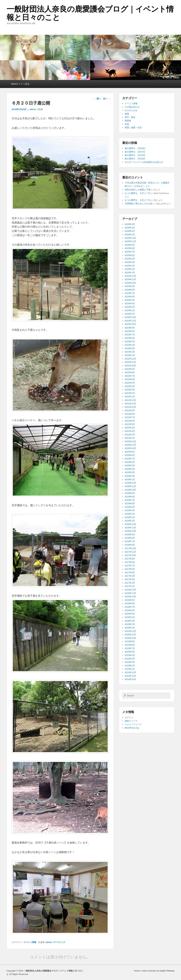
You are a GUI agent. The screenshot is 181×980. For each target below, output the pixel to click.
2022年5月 (130, 383)
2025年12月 (130, 238)
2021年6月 (130, 421)
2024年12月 (130, 276)
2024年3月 (130, 307)
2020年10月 (130, 448)
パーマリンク (59, 942)
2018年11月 (130, 528)
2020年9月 (130, 452)
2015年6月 (130, 652)
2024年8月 (130, 290)
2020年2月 (130, 476)
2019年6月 (130, 504)
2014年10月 (130, 679)
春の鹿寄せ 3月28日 (135, 148)
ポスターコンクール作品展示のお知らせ (144, 162)
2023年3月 (130, 348)
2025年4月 (130, 262)
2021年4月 (130, 428)
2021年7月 (130, 417)
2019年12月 (130, 483)
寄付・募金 (130, 117)
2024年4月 (130, 303)
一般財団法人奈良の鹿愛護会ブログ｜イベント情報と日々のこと (90, 13)
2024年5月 (130, 300)
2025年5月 (130, 259)
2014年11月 (130, 676)
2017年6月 (130, 569)
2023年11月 (130, 321)
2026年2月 (130, 231)
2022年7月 (130, 376)
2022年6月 (130, 379)
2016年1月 (130, 628)
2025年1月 (130, 273)
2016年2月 (130, 624)
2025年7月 (130, 252)
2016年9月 (130, 600)
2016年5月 (130, 614)
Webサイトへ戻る (20, 84)
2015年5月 (130, 655)
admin (33, 109)
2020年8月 (130, 455)
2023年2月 (130, 352)
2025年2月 (130, 269)
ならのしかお (131, 110)
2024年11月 (130, 279)
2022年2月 (130, 393)
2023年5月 (130, 341)
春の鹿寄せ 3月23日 (135, 159)
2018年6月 (130, 545)
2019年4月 (130, 510)
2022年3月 (130, 390)
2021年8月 (130, 414)
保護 (127, 114)
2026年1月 (130, 235)
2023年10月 (130, 324)
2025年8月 (130, 248)
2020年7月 (130, 459)
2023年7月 (130, 335)
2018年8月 (130, 538)
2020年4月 (130, 469)
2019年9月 (130, 493)
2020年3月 (130, 472)
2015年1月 (130, 669)
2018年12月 (130, 524)
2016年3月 (130, 621)
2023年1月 (130, 355)
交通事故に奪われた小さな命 (139, 204)
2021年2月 (130, 435)
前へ (97, 99)
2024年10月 (130, 283)
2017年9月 (130, 559)
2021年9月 (130, 410)
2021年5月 (130, 424)
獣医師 (128, 121)
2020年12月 (130, 441)
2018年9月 (130, 534)
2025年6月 (130, 255)
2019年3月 (130, 514)
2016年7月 (130, 607)
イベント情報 (30, 942)
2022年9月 (130, 369)
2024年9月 (130, 286)
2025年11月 (130, 241)
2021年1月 (130, 438)
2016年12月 (130, 590)
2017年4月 (130, 576)
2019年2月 (130, 517)
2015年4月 (130, 659)
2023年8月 (130, 331)
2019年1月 (130, 521)
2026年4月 (130, 224)
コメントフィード (133, 724)
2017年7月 (130, 566)
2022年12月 (130, 359)
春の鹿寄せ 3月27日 (135, 152)
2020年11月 (130, 445)
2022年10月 (130, 366)
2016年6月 (130, 610)
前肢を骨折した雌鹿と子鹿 (138, 190)
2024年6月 (130, 297)
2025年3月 (130, 266)
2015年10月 (130, 638)
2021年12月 (130, 400)
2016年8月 (130, 603)
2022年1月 (130, 397)
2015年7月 (130, 648)
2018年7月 (130, 541)
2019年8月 (130, 497)
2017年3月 (130, 579)
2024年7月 (130, 293)
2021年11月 (130, 404)
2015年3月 (130, 662)
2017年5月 (130, 572)
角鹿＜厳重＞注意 (133, 128)
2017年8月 (130, 562)
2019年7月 (130, 500)
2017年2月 (130, 583)
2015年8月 (130, 645)
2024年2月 (130, 310)
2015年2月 (130, 666)
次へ (107, 99)
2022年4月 (130, 386)
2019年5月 (130, 507)
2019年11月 (130, 486)
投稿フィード (131, 721)
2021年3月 (130, 431)
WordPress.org (132, 728)
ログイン (129, 717)
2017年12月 (130, 548)
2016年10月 (130, 597)
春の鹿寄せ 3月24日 (135, 155)
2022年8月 (130, 372)
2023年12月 (130, 317)
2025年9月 (130, 245)
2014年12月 (130, 672)
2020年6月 (130, 462)
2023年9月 (130, 328)
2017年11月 (130, 552)
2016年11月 (130, 593)
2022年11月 (130, 362)
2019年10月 (130, 490)
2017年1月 (130, 586)
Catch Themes (167, 971)
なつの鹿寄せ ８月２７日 (138, 193)
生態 (127, 124)
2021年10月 (130, 407)
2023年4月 (130, 345)
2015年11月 (130, 635)
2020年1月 (130, 479)
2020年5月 (130, 466)
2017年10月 (130, 555)
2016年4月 (130, 617)
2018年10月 (130, 531)
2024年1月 (130, 314)
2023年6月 (130, 338)
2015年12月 (130, 631)
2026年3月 (130, 228)
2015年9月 (130, 641)
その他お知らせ (132, 107)
